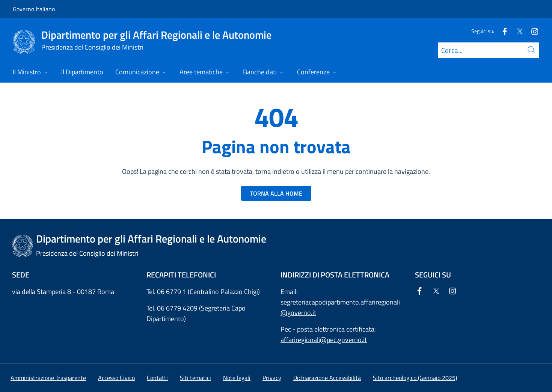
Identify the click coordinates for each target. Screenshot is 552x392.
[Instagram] (532, 31)
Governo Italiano (34, 9)
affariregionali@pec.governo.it (324, 340)
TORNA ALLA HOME (276, 193)
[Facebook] (502, 31)
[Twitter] (517, 31)
